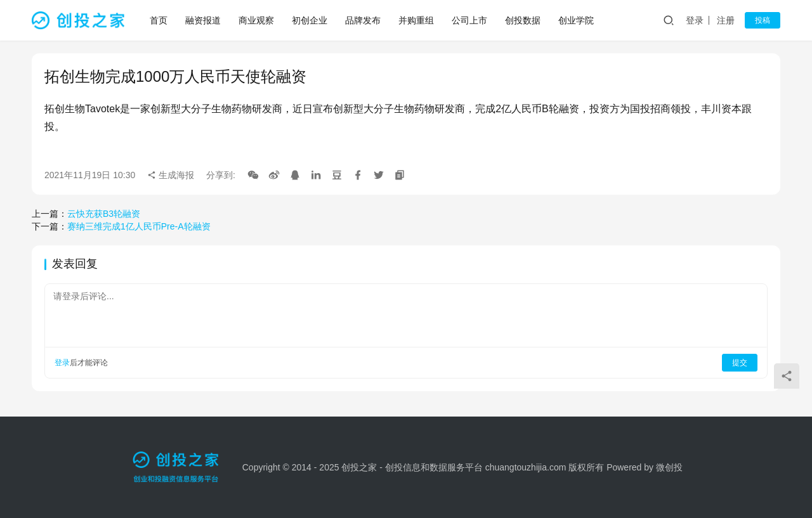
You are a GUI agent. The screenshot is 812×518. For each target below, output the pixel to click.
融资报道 (203, 20)
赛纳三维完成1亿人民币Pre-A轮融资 (139, 226)
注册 (726, 20)
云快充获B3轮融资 (104, 214)
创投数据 (523, 20)
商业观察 (256, 20)
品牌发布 (363, 20)
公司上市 (469, 20)
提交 (740, 363)
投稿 (763, 20)
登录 (695, 20)
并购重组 (416, 20)
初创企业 (310, 20)
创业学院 (576, 20)
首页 (159, 20)
